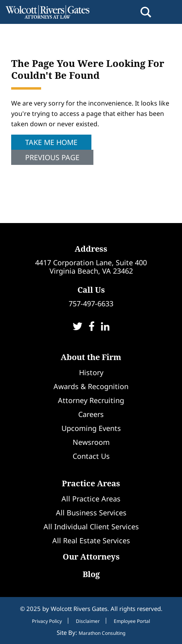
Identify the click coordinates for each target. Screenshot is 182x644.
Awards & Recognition (91, 386)
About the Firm (91, 357)
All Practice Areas (91, 499)
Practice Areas (91, 483)
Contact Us (91, 456)
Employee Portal (132, 621)
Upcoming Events (91, 428)
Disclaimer (88, 621)
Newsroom (91, 442)
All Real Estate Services (91, 540)
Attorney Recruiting (91, 400)
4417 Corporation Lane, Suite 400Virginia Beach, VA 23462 (91, 267)
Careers (91, 414)
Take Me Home (51, 142)
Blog (91, 574)
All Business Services (91, 513)
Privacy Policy (47, 621)
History (91, 372)
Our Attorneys (91, 557)
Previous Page (52, 157)
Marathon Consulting (102, 633)
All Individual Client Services (91, 527)
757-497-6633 (91, 303)
